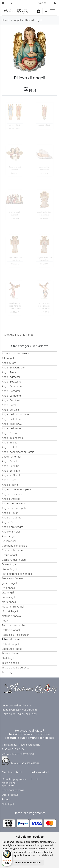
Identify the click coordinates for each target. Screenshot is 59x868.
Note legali (8, 804)
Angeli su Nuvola (12, 475)
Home (5, 20)
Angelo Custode (11, 499)
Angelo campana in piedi (16, 489)
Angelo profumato (13, 527)
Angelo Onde (9, 522)
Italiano (43, 3)
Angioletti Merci (11, 532)
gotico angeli (9, 583)
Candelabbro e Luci (13, 550)
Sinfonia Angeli (10, 653)
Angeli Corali (9, 405)
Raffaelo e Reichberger (15, 635)
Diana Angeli (9, 569)
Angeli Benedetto (12, 386)
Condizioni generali (13, 790)
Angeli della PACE (12, 424)
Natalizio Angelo (11, 616)
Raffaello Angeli (11, 630)
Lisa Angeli (8, 593)
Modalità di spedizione (8, 784)
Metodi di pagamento (14, 779)
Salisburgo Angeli (12, 649)
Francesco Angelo (12, 578)
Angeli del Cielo (11, 410)
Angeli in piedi (10, 443)
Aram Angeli (9, 536)
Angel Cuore (9, 363)
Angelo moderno (12, 518)
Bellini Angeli (9, 541)
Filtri (30, 90)
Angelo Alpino (10, 485)
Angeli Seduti (9, 461)
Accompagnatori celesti (16, 353)
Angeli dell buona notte (15, 414)
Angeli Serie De (11, 466)
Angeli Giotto (9, 433)
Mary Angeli (9, 602)
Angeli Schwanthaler (14, 368)
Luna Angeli (9, 597)
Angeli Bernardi (11, 391)
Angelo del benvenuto (15, 503)
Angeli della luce (11, 419)
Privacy (6, 799)
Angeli (18, 20)
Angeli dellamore (12, 428)
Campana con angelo (14, 546)
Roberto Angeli (11, 644)
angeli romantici (11, 457)
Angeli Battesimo (12, 382)
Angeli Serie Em (11, 471)
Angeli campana (11, 396)
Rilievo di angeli (33, 20)
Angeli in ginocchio (13, 438)
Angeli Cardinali (11, 400)
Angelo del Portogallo (14, 508)
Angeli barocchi (11, 377)
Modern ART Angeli (13, 607)
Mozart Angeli (10, 611)
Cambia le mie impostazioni (27, 863)
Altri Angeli (8, 358)
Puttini (6, 621)
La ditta (36, 779)
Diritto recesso (10, 795)
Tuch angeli (8, 672)
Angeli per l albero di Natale (18, 452)
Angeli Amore (10, 372)
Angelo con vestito (13, 494)
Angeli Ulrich (9, 480)
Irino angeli (8, 588)
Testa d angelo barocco (16, 668)
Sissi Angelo (9, 658)
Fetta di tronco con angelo (17, 574)
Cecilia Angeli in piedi (14, 560)
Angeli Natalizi (10, 447)
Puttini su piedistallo (13, 625)
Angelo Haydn (10, 513)
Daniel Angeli (9, 564)
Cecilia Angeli (10, 555)
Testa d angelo (10, 663)
